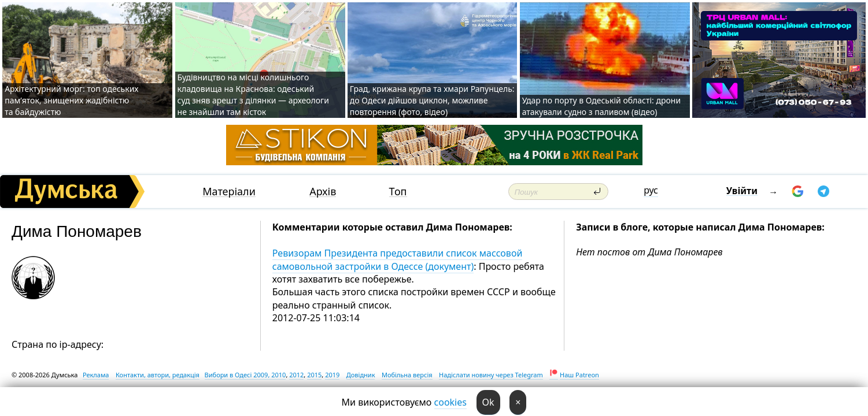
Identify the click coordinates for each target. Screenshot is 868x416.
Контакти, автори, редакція (158, 375)
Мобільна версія (407, 375)
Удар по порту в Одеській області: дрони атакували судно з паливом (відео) (601, 106)
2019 (332, 375)
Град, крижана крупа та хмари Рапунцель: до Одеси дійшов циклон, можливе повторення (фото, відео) (432, 100)
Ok (488, 402)
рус (651, 190)
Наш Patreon (579, 375)
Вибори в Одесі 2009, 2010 (245, 375)
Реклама (96, 375)
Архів (323, 192)
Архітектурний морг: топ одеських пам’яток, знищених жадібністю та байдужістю (71, 100)
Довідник (361, 375)
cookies (450, 402)
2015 (314, 375)
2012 (296, 375)
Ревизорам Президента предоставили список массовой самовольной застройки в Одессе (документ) (398, 259)
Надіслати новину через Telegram (491, 375)
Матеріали (229, 192)
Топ (398, 192)
